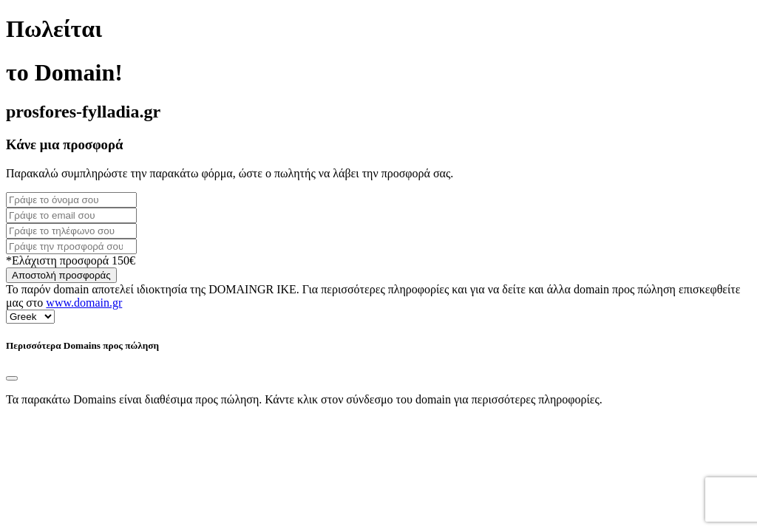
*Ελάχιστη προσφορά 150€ (71, 260)
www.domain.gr (84, 303)
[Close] (12, 378)
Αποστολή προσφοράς (61, 275)
